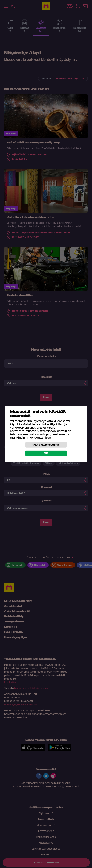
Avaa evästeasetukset (46, 445)
